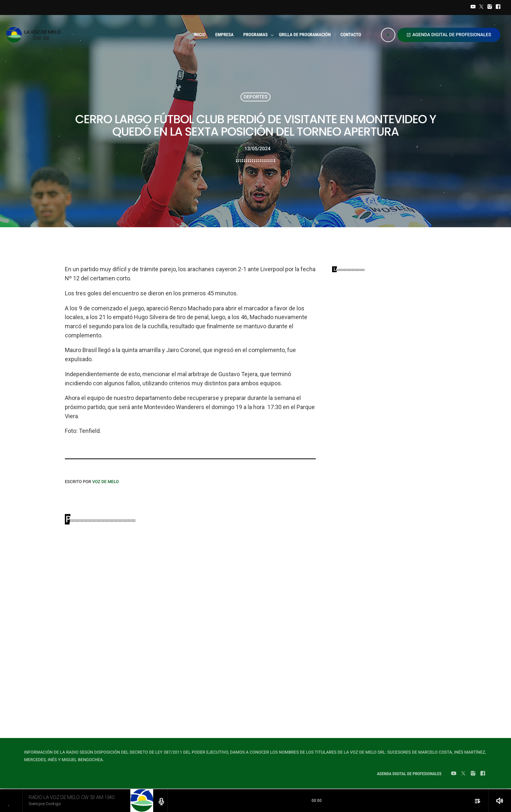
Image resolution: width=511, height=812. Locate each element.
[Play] (388, 35)
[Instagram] (490, 7)
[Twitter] (481, 7)
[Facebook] (498, 7)
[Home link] (35, 35)
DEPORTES (255, 97)
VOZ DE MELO (106, 482)
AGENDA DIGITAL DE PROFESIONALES (449, 35)
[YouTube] (473, 7)
